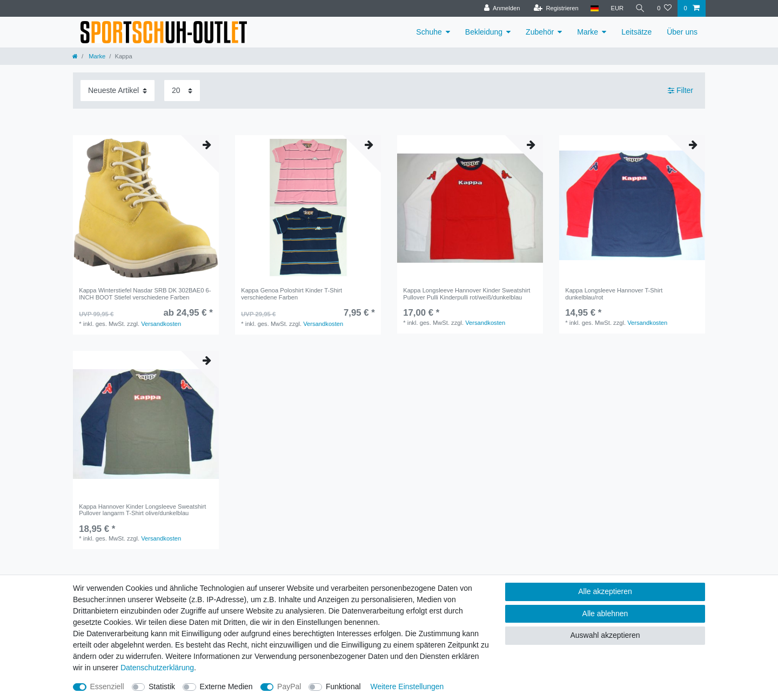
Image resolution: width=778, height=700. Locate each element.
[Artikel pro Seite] (182, 91)
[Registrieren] (556, 8)
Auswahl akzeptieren (605, 635)
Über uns (682, 32)
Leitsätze (636, 32)
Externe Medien (226, 686)
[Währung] (617, 8)
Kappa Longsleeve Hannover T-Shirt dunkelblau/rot (614, 294)
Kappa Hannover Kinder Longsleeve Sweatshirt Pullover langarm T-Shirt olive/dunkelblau (142, 510)
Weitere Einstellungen (407, 686)
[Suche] (640, 8)
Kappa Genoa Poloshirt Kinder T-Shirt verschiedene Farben (291, 294)
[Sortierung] (118, 91)
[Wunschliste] (664, 8)
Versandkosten (161, 324)
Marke (588, 32)
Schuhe (429, 32)
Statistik (162, 686)
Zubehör (540, 32)
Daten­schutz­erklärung (157, 668)
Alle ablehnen (605, 614)
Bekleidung (484, 32)
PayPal (289, 686)
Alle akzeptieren (605, 591)
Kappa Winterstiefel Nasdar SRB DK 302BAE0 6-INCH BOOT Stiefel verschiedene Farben (145, 294)
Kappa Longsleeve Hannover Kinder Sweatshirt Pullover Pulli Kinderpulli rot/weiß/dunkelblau (467, 294)
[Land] (595, 8)
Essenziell (107, 686)
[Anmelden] (502, 8)
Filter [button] (680, 91)
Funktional (343, 686)
